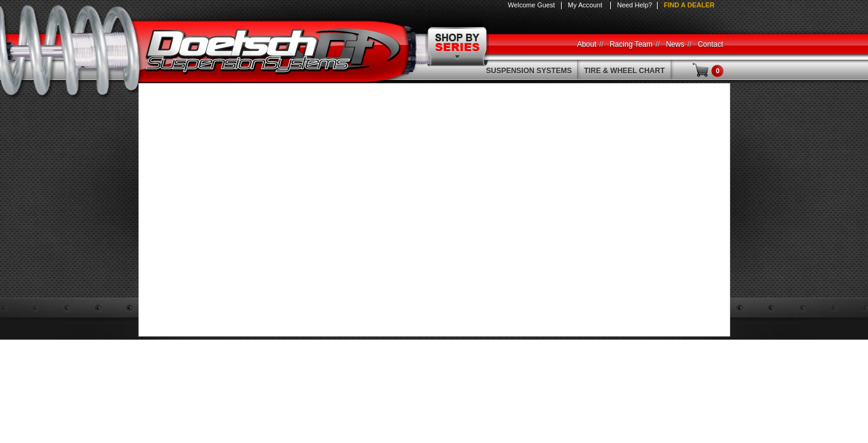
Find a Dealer (689, 5)
